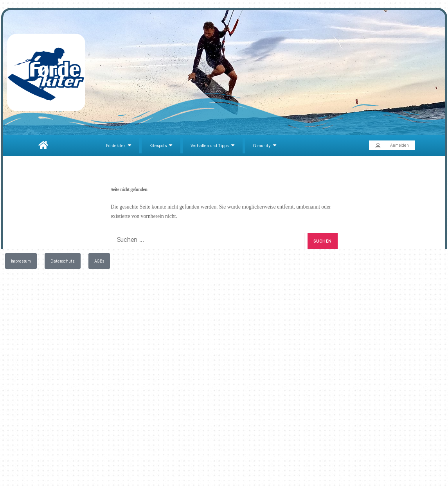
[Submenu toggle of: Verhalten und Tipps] (233, 145)
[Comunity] (265, 146)
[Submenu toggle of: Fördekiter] (130, 145)
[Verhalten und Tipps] (214, 146)
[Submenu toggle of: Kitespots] (171, 145)
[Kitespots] (162, 146)
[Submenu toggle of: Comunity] (275, 145)
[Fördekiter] (120, 146)
